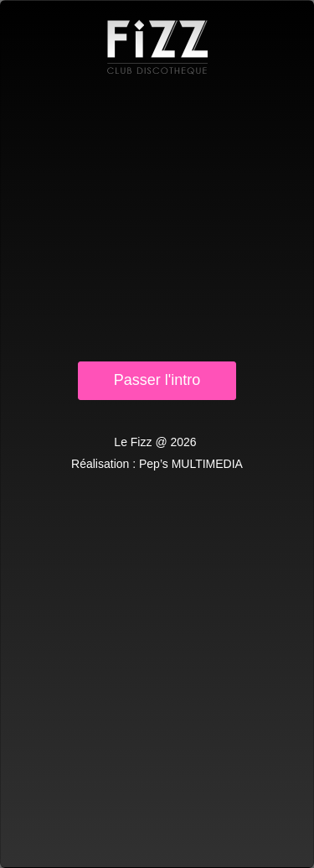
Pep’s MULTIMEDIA (191, 464)
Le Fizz (157, 47)
